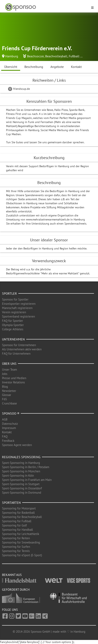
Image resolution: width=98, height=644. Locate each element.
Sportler (9, 293)
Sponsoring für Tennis (16, 551)
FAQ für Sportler (13, 321)
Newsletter (9, 391)
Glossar (7, 395)
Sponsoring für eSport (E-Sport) (22, 555)
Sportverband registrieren (18, 316)
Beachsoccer (35, 56)
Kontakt (76, 67)
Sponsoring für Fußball (17, 521)
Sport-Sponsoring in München (21, 471)
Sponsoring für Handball (17, 530)
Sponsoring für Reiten (16, 538)
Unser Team (9, 370)
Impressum (9, 428)
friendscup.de (19, 89)
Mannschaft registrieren (17, 308)
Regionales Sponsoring (21, 457)
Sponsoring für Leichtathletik (21, 534)
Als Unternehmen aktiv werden (22, 349)
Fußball (74, 56)
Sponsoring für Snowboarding (21, 542)
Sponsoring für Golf (14, 525)
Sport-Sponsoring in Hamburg (21, 463)
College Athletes (13, 329)
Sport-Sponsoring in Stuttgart (21, 484)
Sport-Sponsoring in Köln (18, 476)
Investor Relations (13, 382)
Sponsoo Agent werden (17, 445)
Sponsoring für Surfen (16, 547)
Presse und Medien (14, 378)
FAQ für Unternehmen (16, 354)
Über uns (9, 364)
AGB (5, 419)
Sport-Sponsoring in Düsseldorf (22, 488)
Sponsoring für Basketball (18, 513)
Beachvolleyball (56, 56)
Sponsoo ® (11, 413)
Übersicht (11, 67)
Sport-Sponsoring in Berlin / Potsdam (26, 467)
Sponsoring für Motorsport (19, 508)
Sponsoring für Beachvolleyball (22, 517)
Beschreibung (34, 67)
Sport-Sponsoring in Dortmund (22, 493)
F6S (4, 399)
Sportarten (11, 503)
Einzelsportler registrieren (19, 304)
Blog (5, 387)
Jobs (5, 374)
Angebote (57, 67)
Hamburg (12, 56)
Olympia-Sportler (13, 325)
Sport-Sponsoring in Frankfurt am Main (27, 480)
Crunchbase (9, 403)
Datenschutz (10, 424)
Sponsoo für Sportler (15, 299)
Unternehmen (13, 339)
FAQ (5, 436)
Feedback (8, 441)
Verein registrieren (14, 312)
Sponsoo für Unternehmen (19, 345)
